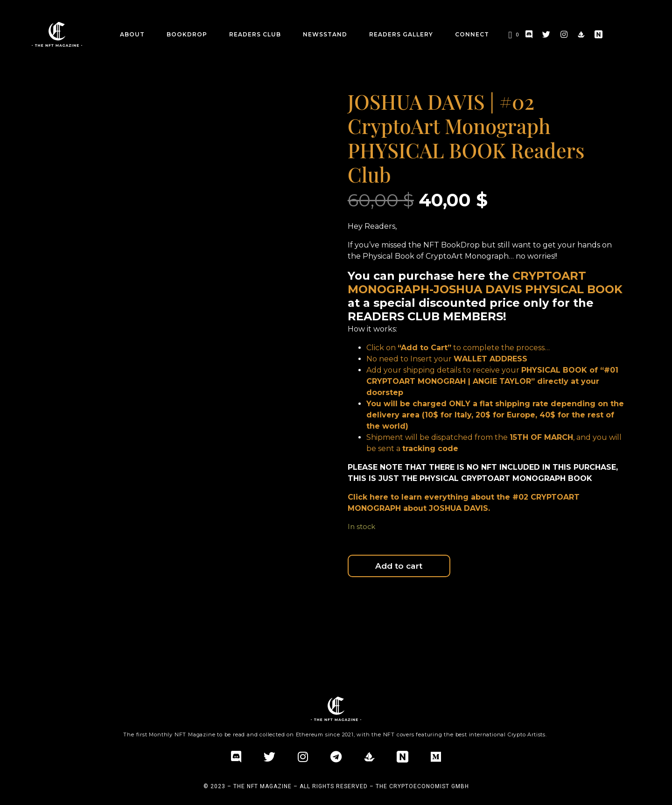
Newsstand (325, 34)
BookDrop (187, 34)
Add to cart (425, 567)
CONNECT (472, 34)
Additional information (153, 618)
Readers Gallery (401, 34)
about (132, 34)
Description (75, 618)
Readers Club (255, 34)
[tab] (75, 619)
